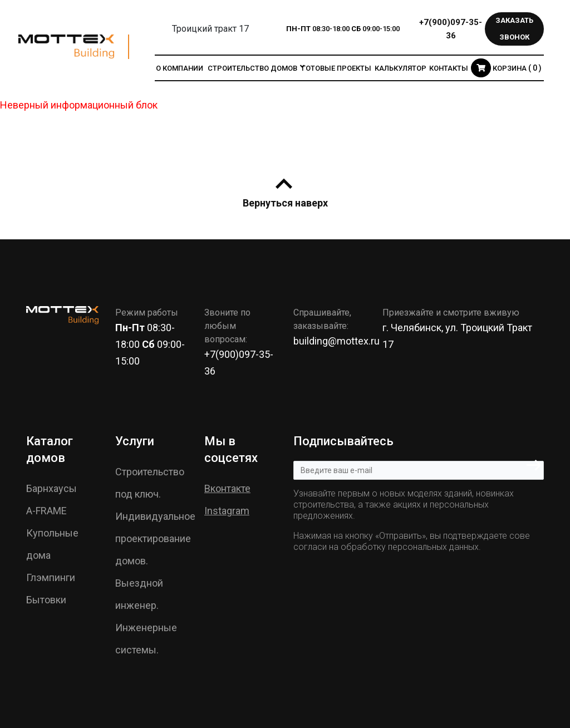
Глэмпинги (51, 577)
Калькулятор (401, 68)
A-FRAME (46, 511)
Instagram (227, 511)
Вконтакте (227, 488)
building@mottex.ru (336, 341)
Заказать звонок (514, 29)
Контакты (449, 68)
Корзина (506, 68)
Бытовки (46, 600)
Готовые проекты (336, 68)
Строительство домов (252, 68)
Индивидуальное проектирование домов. (155, 538)
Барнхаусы (51, 488)
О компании (180, 68)
